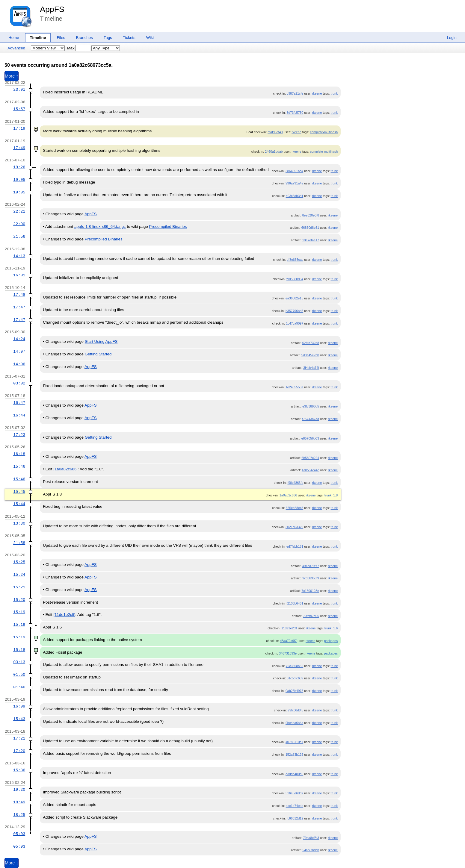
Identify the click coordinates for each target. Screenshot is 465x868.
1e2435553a (294, 387)
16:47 (19, 403)
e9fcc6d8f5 (295, 710)
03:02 (19, 383)
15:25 (19, 562)
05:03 (19, 834)
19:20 (19, 790)
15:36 (19, 770)
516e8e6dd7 (294, 793)
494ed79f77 (311, 566)
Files (61, 38)
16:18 (19, 454)
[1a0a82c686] (65, 469)
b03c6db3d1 (295, 196)
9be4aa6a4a (294, 723)
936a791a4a (294, 183)
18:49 (19, 802)
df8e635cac (295, 260)
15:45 (19, 492)
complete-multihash (324, 132)
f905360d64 (295, 279)
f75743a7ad (311, 419)
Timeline (38, 38)
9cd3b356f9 (311, 578)
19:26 (19, 167)
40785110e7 (294, 742)
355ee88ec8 (295, 508)
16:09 (19, 706)
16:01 (19, 275)
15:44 (19, 504)
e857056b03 (310, 438)
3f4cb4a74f (311, 368)
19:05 (19, 180)
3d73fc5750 (295, 113)
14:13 (19, 256)
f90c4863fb (295, 483)
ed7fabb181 (295, 546)
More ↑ (12, 76)
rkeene (317, 93)
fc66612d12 (295, 818)
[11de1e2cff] (64, 615)
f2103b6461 (295, 603)
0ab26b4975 (294, 691)
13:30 (19, 523)
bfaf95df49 (275, 132)
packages (331, 641)
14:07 (19, 352)
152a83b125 (294, 755)
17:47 (19, 307)
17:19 (19, 128)
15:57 (19, 109)
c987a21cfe (295, 93)
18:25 (19, 815)
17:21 (19, 738)
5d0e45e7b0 (310, 355)
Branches (84, 38)
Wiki (150, 38)
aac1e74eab (295, 806)
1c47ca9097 (295, 323)
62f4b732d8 (311, 343)
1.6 (335, 628)
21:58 (19, 543)
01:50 (19, 675)
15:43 (19, 719)
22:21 (19, 211)
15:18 (19, 650)
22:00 (19, 224)
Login (452, 38)
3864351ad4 (294, 171)
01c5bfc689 (295, 678)
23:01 (19, 90)
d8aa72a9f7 (288, 641)
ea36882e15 (294, 298)
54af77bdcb (311, 850)
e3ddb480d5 (294, 774)
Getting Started (98, 354)
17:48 (19, 295)
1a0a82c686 (288, 495)
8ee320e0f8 (311, 215)
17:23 (19, 435)
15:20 (19, 600)
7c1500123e (310, 591)
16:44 (19, 415)
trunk (334, 93)
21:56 (19, 237)
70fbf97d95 (311, 616)
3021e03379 (294, 527)
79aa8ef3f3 (311, 838)
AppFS (52, 9)
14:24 (19, 339)
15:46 (19, 466)
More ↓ (12, 863)
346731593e (288, 653)
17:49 (19, 148)
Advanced (16, 48)
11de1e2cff (289, 628)
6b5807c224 (310, 458)
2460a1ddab (274, 152)
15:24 (19, 575)
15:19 (19, 612)
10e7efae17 (311, 240)
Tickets (129, 38)
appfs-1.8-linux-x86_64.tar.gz (100, 227)
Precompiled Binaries (168, 227)
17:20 (19, 751)
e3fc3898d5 (311, 406)
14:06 (19, 364)
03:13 (19, 662)
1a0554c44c (310, 470)
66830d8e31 (310, 228)
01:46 (19, 687)
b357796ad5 (294, 311)
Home (14, 38)
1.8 (335, 495)
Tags (108, 38)
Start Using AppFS (101, 341)
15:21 (19, 587)
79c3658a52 (295, 666)
